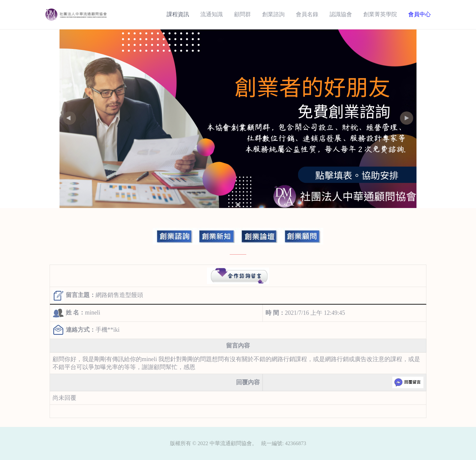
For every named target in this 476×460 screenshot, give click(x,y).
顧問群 (242, 14)
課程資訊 (178, 14)
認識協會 (341, 14)
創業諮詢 (273, 14)
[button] (407, 118)
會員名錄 (307, 14)
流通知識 (212, 14)
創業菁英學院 (380, 14)
